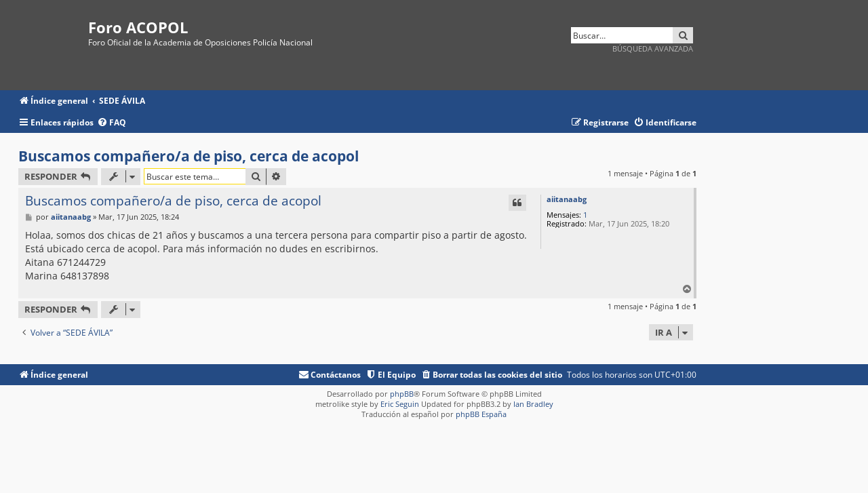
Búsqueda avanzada (653, 48)
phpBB (402, 394)
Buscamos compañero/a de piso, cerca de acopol (189, 156)
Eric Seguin (400, 404)
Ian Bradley (533, 404)
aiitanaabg (567, 199)
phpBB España (481, 414)
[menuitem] (112, 123)
